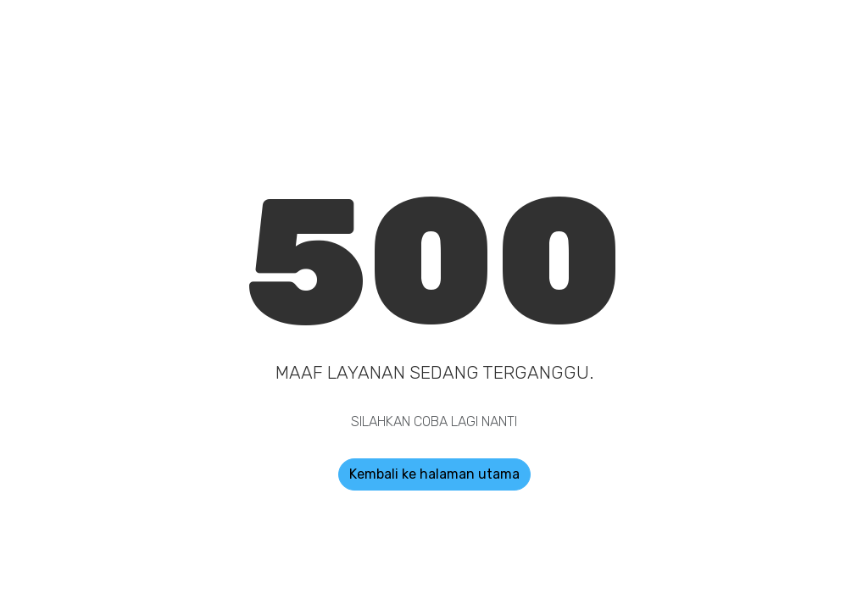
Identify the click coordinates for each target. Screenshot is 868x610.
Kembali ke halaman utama (434, 474)
